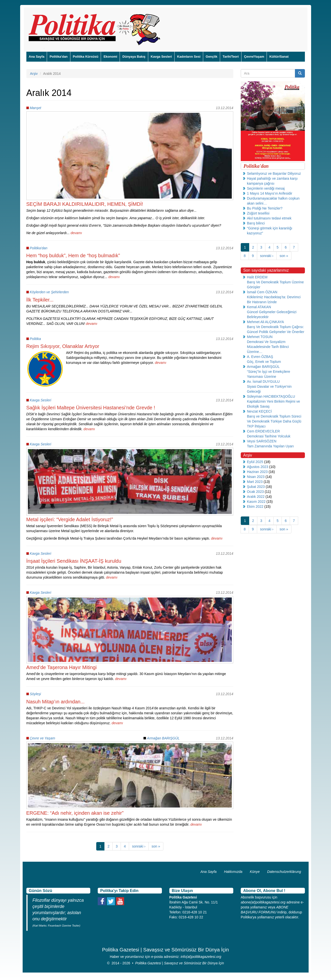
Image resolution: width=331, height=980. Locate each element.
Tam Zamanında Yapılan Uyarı (270, 446)
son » (156, 846)
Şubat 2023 (256, 487)
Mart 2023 (255, 482)
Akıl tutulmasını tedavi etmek (269, 218)
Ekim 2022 (255, 507)
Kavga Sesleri (161, 57)
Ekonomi (110, 57)
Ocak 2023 (255, 492)
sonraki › (139, 846)
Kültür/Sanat (279, 57)
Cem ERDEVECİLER (263, 431)
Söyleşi (35, 694)
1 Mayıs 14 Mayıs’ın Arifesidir (270, 193)
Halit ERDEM (257, 277)
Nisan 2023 (256, 477)
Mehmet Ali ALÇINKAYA (265, 322)
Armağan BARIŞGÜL (163, 738)
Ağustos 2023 (258, 467)
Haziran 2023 (257, 472)
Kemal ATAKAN (259, 307)
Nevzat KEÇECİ (259, 411)
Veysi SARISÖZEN (262, 441)
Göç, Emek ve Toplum (264, 362)
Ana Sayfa (37, 57)
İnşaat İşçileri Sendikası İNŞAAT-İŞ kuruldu (74, 561)
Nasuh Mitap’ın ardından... (56, 702)
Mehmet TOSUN (260, 337)
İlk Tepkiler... (40, 300)
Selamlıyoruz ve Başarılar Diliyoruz (274, 173)
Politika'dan (58, 57)
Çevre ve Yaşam (42, 738)
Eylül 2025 (255, 462)
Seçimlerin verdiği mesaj (266, 188)
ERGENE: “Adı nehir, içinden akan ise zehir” (75, 813)
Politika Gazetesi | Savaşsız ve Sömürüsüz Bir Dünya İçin (180, 963)
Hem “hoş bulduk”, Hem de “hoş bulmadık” (73, 256)
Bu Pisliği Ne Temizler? (265, 208)
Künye (255, 872)
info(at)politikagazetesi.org (201, 957)
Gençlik (212, 57)
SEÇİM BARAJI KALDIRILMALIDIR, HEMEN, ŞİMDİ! (85, 204)
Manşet (35, 108)
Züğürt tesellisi (258, 213)
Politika (35, 339)
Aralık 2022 (256, 497)
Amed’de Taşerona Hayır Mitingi (62, 667)
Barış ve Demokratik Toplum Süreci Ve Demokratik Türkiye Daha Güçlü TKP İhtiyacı (274, 421)
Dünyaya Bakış (134, 57)
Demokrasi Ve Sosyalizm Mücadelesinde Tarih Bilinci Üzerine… (268, 347)
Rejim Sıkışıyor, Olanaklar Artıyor (63, 346)
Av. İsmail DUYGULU (263, 382)
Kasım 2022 (256, 502)
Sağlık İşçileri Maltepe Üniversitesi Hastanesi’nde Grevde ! (91, 408)
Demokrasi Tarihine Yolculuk (269, 436)
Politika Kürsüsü (86, 57)
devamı (76, 233)
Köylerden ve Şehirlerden (49, 292)
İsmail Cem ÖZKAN (262, 292)
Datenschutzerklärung (284, 872)
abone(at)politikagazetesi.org (263, 902)
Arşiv (34, 74)
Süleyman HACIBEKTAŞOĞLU (271, 396)
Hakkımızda (233, 872)
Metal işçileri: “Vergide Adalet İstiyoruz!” (70, 519)
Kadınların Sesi (189, 57)
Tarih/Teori (231, 57)
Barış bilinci (256, 223)
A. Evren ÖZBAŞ (260, 357)
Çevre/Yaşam (254, 57)
